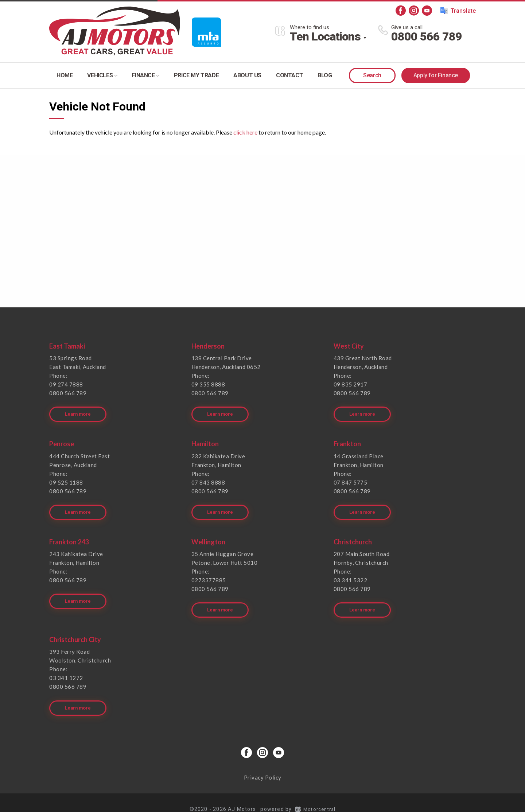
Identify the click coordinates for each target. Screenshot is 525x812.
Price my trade (196, 75)
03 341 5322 (351, 574)
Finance (145, 75)
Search (372, 75)
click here (245, 132)
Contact (289, 75)
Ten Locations (325, 36)
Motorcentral (315, 796)
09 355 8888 (208, 384)
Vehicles (102, 75)
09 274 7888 (66, 384)
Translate (458, 11)
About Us (247, 75)
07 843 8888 (208, 479)
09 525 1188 (66, 479)
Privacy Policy (263, 764)
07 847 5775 (351, 479)
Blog (325, 75)
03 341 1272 (66, 668)
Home (65, 75)
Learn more (79, 411)
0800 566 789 (427, 36)
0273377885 (209, 574)
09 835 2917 (351, 384)
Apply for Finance (436, 75)
